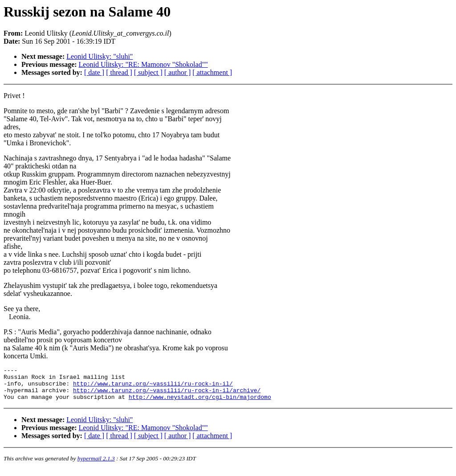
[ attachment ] (212, 72)
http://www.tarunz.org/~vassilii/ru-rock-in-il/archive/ (167, 395)
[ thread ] (119, 72)
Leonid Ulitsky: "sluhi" (100, 56)
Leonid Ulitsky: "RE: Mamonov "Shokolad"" (143, 64)
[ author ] (178, 72)
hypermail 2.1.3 (96, 465)
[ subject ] (148, 72)
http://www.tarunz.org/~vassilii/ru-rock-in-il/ (153, 387)
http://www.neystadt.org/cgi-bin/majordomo (200, 403)
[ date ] (94, 72)
